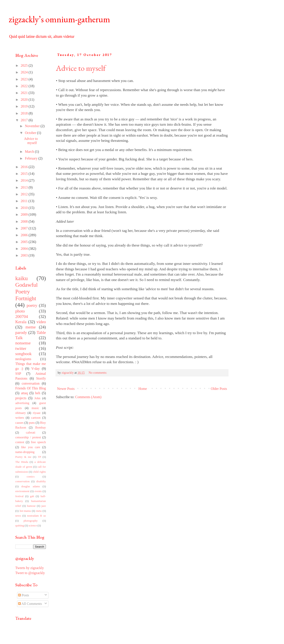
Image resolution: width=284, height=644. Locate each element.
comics (31, 477)
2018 (25, 113)
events (38, 491)
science (33, 526)
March (30, 152)
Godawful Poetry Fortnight (26, 292)
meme (31, 327)
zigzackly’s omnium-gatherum (59, 19)
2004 (25, 249)
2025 (25, 65)
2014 (25, 180)
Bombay (41, 427)
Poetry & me (23, 457)
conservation (22, 481)
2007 (25, 228)
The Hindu (22, 462)
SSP (18, 374)
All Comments (30, 604)
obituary (21, 413)
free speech (38, 442)
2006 (25, 235)
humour (31, 506)
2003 (25, 255)
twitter (21, 348)
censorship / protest (28, 437)
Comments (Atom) (88, 397)
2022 (25, 86)
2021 (25, 93)
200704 (22, 317)
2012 (25, 194)
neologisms (23, 359)
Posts (24, 595)
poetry (32, 305)
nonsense (23, 343)
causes (19, 423)
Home (143, 389)
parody (21, 332)
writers (20, 418)
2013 (25, 187)
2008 (25, 221)
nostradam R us (36, 516)
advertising (22, 403)
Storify (41, 378)
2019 (25, 106)
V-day (35, 369)
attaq (24, 393)
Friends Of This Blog (31, 388)
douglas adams (30, 486)
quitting (20, 526)
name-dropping (25, 452)
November (33, 126)
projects (21, 398)
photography (31, 521)
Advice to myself (81, 68)
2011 (25, 201)
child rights (39, 472)
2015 (25, 174)
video (41, 322)
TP (39, 457)
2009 (25, 214)
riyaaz (37, 413)
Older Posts (219, 389)
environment (22, 491)
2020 (25, 100)
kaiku (22, 278)
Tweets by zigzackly (29, 568)
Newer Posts (66, 389)
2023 (25, 79)
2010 (25, 208)
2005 (25, 242)
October (31, 133)
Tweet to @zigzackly (30, 573)
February (32, 158)
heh (38, 393)
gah (32, 496)
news (18, 516)
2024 (25, 72)
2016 (25, 167)
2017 (25, 120)
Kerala (21, 322)
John (37, 398)
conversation (31, 383)
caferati (30, 432)
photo (20, 311)
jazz (44, 506)
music (35, 408)
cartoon (36, 418)
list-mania (25, 511)
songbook (23, 354)
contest (20, 442)
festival (19, 496)
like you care (31, 447)
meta (39, 511)
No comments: (98, 373)
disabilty (41, 481)
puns (32, 423)
